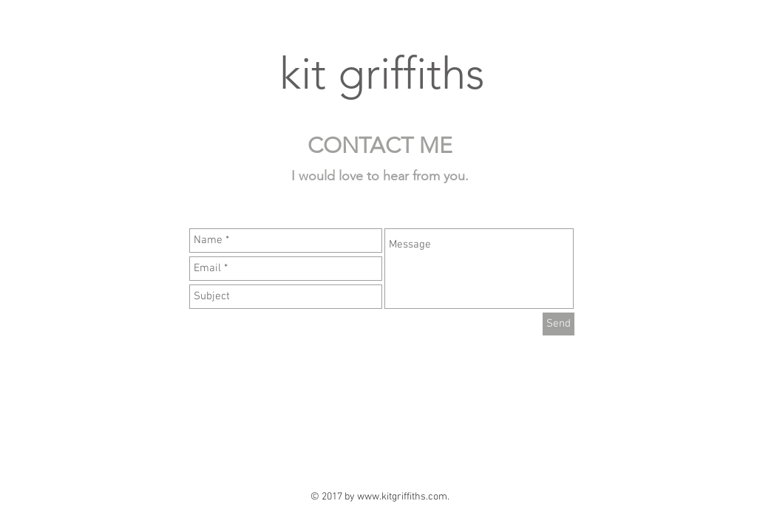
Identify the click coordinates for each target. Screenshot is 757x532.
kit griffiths (382, 74)
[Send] (559, 324)
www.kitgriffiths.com (402, 497)
